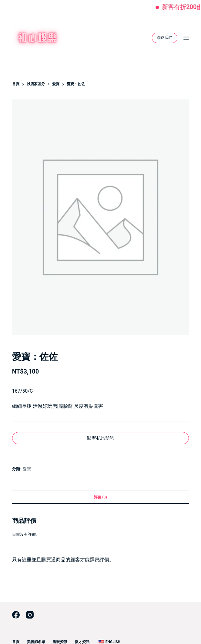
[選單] (186, 38)
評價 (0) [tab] (100, 497)
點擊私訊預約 (101, 438)
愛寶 (27, 469)
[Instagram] (30, 615)
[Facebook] (16, 615)
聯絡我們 (165, 37)
